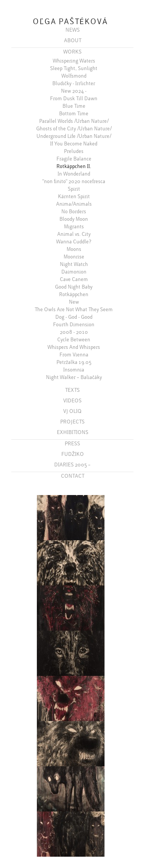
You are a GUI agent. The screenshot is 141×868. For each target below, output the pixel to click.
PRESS (72, 443)
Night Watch (74, 264)
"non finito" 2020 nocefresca (74, 181)
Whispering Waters (74, 61)
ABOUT (73, 40)
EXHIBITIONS (73, 432)
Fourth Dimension (74, 324)
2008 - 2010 (74, 332)
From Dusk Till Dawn (74, 98)
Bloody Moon (74, 219)
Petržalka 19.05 (74, 362)
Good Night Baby (74, 287)
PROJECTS (72, 422)
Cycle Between (74, 339)
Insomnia (74, 370)
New (74, 302)
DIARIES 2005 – (72, 465)
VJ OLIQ (72, 411)
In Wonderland (74, 174)
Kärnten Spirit (74, 196)
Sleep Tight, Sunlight (74, 68)
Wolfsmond (74, 76)
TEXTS (72, 390)
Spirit (74, 189)
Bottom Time (74, 113)
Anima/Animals (74, 204)
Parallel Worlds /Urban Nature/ (74, 121)
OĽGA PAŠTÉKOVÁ (70, 22)
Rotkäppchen (74, 294)
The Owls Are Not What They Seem (74, 309)
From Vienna (74, 355)
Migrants (74, 226)
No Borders (74, 211)
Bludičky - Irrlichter (74, 83)
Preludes (74, 151)
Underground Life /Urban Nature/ (74, 136)
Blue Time (74, 106)
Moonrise (74, 257)
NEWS (73, 30)
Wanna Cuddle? (74, 241)
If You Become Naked (74, 144)
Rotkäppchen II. (74, 166)
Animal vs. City (74, 234)
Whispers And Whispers (74, 347)
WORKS (72, 52)
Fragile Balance (74, 159)
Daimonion (74, 272)
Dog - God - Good (74, 317)
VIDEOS (72, 400)
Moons (74, 249)
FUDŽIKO (73, 454)
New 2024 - (74, 91)
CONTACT (73, 476)
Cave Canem (74, 279)
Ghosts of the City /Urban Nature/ (74, 128)
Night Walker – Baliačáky (74, 377)
